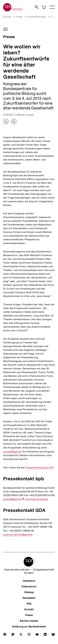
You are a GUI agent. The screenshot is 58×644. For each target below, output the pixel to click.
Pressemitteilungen (37, 17)
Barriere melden (29, 621)
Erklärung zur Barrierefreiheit (29, 627)
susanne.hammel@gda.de (18, 535)
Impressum (29, 581)
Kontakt (29, 609)
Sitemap (29, 592)
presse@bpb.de (12, 452)
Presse (19, 17)
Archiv (54, 17)
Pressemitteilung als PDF (39, 468)
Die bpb (7, 17)
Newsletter (29, 598)
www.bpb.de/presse (37, 499)
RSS (29, 604)
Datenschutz (29, 587)
